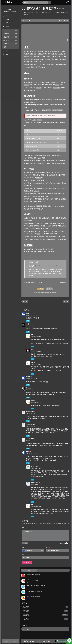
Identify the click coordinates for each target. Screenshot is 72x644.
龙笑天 (28, 377)
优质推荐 (10, 44)
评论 (23, 528)
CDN (24, 629)
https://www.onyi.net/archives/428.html (48, 266)
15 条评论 (56, 12)
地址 (23, 555)
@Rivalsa (34, 405)
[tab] (29, 570)
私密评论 (62, 543)
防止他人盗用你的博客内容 (34, 591)
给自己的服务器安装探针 (34, 597)
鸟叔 (28, 313)
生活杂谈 (10, 34)
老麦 (28, 452)
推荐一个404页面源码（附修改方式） (38, 586)
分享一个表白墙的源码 (33, 575)
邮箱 (48, 548)
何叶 (25, 12)
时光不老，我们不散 (33, 580)
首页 (25, 21)
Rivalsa (29, 388)
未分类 (10, 30)
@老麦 (33, 471)
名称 (23, 548)
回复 (28, 321)
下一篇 (66, 302)
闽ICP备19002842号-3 (45, 641)
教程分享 (10, 40)
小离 (28, 324)
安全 (28, 629)
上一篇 (25, 302)
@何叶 (33, 354)
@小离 (33, 340)
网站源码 (10, 37)
